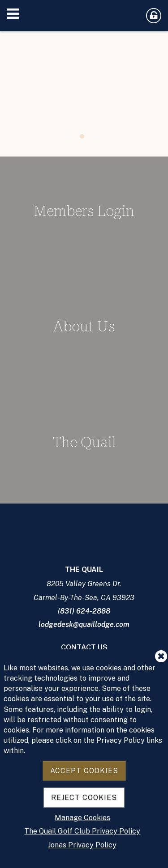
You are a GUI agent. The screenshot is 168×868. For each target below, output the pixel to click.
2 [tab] (82, 136)
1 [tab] (69, 136)
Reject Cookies (84, 798)
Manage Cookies (82, 818)
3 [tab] (95, 136)
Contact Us (84, 647)
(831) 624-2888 (84, 611)
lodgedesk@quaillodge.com (84, 625)
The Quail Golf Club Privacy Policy (82, 831)
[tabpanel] (84, 87)
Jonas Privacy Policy (82, 845)
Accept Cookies (84, 771)
